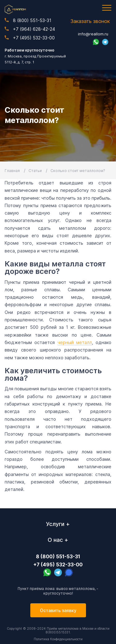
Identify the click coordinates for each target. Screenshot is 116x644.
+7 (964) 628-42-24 (30, 29)
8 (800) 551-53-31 (28, 20)
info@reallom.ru (93, 34)
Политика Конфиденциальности (58, 639)
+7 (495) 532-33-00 (30, 38)
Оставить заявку (58, 610)
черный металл (75, 342)
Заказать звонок (90, 21)
